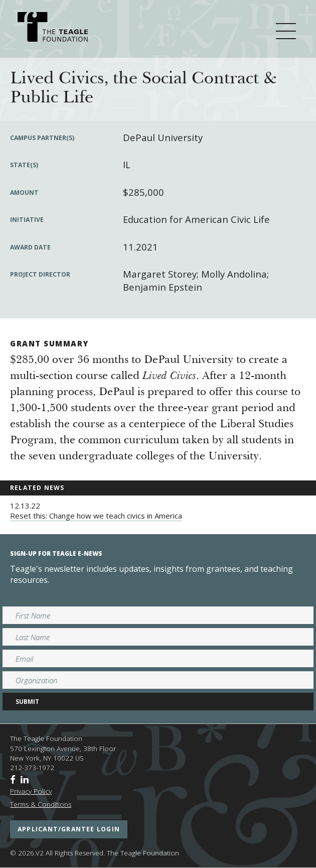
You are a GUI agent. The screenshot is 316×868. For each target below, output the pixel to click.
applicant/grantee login (69, 829)
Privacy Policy (31, 791)
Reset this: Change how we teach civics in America (96, 516)
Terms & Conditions (41, 804)
